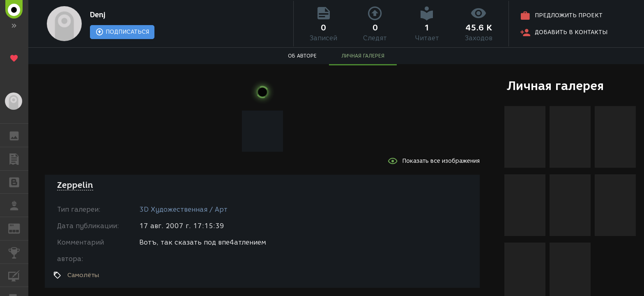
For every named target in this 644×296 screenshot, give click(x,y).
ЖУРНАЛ (18, 228)
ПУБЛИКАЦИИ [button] (18, 159)
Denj (98, 15)
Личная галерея (555, 86)
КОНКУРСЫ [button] (18, 252)
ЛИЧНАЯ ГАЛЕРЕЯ (363, 56)
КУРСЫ (18, 275)
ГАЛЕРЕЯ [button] (18, 135)
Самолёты (83, 275)
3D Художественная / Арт (183, 209)
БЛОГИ (18, 182)
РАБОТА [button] (18, 205)
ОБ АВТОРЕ (302, 56)
